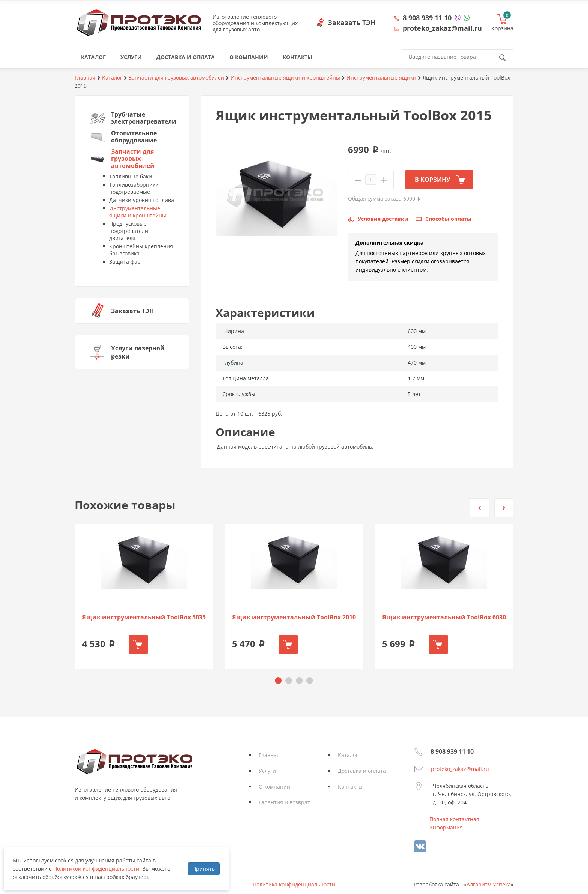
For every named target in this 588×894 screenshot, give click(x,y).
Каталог (348, 755)
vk (420, 846)
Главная (269, 755)
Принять (204, 869)
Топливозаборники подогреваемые (134, 188)
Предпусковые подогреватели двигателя (129, 231)
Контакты (350, 787)
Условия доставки (383, 219)
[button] (479, 508)
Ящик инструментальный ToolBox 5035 (144, 617)
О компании (274, 787)
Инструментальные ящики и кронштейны (138, 212)
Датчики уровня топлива (142, 200)
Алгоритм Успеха (489, 884)
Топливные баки (130, 176)
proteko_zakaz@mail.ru (460, 769)
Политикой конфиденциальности (96, 869)
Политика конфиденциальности (294, 884)
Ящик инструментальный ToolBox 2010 (294, 617)
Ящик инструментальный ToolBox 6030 (444, 617)
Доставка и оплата (362, 771)
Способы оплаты (448, 219)
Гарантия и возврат (284, 802)
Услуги (267, 771)
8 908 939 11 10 (427, 18)
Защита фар (125, 262)
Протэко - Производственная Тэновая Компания (139, 23)
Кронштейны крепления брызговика (141, 250)
